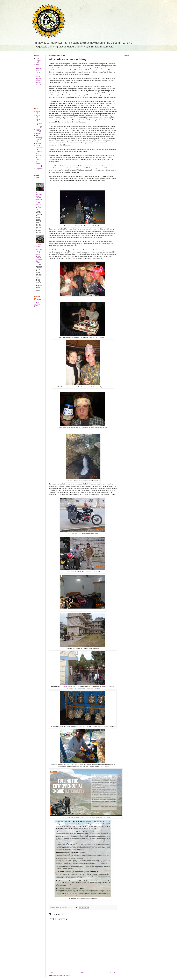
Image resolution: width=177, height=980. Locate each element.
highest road (38, 130)
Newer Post (53, 972)
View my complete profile (37, 304)
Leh (37, 146)
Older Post (113, 972)
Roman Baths (38, 159)
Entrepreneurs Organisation (88, 817)
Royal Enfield (38, 163)
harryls (39, 299)
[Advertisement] (41, 97)
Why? (38, 65)
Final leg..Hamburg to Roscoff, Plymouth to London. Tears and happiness (39, 199)
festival (38, 119)
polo (37, 156)
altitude (38, 111)
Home (83, 972)
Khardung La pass (39, 139)
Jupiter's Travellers (39, 80)
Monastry (39, 148)
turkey (38, 166)
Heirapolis (39, 123)
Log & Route (38, 76)
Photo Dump (38, 72)
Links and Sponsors (39, 68)
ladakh (38, 143)
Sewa (65, 686)
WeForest (39, 83)
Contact (38, 85)
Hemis (38, 127)
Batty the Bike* (39, 62)
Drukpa (38, 115)
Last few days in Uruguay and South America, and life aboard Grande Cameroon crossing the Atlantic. (39, 254)
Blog (37, 58)
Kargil (38, 135)
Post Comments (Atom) (64, 976)
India (37, 133)
